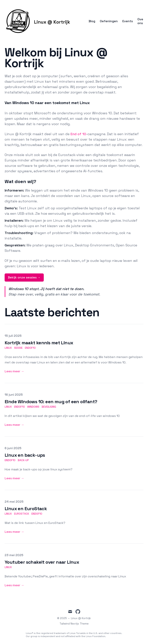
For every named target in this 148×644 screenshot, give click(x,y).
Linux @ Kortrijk (81, 618)
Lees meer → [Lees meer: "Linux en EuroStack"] (14, 532)
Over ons (141, 21)
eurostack (22, 514)
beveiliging (49, 407)
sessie (18, 348)
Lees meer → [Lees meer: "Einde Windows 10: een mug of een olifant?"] (14, 425)
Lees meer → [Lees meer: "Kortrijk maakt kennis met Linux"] (14, 371)
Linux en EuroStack (26, 509)
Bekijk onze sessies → (24, 277)
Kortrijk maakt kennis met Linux (39, 343)
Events (128, 21)
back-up (23, 460)
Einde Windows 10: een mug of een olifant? (51, 402)
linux (8, 348)
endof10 (30, 348)
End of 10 (78, 134)
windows (33, 407)
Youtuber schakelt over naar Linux (42, 562)
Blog (92, 21)
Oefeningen (109, 21)
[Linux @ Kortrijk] (37, 21)
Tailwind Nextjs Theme (74, 624)
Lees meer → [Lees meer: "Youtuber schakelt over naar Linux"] (14, 585)
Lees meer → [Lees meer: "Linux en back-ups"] (14, 478)
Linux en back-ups (25, 455)
